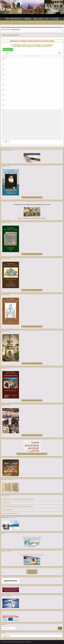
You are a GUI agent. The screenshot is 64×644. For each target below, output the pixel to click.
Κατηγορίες (8, 49)
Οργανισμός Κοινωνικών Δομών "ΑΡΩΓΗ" (32, 537)
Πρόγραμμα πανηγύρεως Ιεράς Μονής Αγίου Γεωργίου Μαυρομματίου (18, 506)
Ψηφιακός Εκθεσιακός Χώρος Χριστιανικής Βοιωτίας (32, 555)
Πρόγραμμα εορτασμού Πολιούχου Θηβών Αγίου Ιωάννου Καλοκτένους (18, 499)
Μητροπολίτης (16, 29)
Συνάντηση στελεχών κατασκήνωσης (10, 514)
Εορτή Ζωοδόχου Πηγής (7, 510)
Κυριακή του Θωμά (6, 503)
